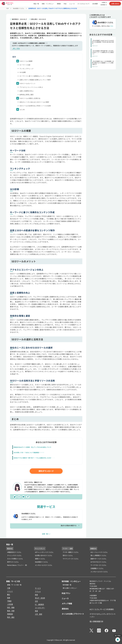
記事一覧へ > (46, 534)
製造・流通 (11, 611)
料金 (65, 4)
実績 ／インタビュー (48, 4)
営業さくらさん (40, 559)
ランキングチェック (27, 69)
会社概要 (95, 4)
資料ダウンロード (46, 471)
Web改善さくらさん (19, 8)
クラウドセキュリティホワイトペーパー (102, 615)
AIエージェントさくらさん (99, 552)
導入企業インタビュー (70, 588)
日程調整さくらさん (97, 568)
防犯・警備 (11, 607)
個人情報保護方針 (96, 621)
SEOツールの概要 (26, 61)
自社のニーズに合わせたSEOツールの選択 (34, 102)
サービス (38, 588)
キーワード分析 (25, 65)
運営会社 (65, 609)
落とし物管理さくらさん (98, 555)
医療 (9, 598)
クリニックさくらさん (14, 555)
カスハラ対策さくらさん (15, 559)
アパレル (38, 591)
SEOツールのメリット (28, 84)
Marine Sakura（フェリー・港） (18, 565)
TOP (7, 8)
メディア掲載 (67, 603)
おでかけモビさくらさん (98, 562)
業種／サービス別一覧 (14, 585)
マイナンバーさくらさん (71, 559)
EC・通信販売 (39, 604)
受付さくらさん (68, 555)
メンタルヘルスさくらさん (44, 565)
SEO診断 (23, 72)
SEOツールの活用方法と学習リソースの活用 (35, 106)
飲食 (36, 595)
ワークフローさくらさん (98, 565)
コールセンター (40, 608)
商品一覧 (36, 4)
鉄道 (36, 611)
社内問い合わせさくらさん (44, 555)
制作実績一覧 (67, 585)
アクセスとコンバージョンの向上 (31, 87)
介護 (9, 588)
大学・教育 (39, 614)
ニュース (72, 4)
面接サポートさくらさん (98, 559)
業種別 (59, 4)
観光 (9, 594)
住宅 (36, 601)
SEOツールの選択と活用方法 (30, 98)
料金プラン (66, 593)
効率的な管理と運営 (27, 95)
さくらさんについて (83, 4)
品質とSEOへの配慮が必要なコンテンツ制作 (35, 80)
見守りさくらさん (13, 562)
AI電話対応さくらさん (14, 552)
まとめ (22, 110)
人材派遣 (10, 604)
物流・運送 (11, 617)
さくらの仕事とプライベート (73, 614)
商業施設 (10, 614)
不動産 (9, 601)
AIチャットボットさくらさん (44, 552)
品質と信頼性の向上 (27, 91)
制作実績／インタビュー (71, 581)
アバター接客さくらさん (71, 552)
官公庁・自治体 (40, 598)
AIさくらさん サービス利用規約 (102, 609)
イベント (10, 591)
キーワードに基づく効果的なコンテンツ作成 (35, 76)
